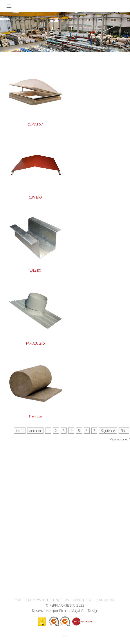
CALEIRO (35, 270)
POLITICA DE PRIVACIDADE (33, 600)
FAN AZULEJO (35, 343)
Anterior (35, 431)
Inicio (20, 431)
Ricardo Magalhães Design (79, 611)
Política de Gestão (101, 600)
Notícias (62, 600)
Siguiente (108, 431)
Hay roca (35, 416)
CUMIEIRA (35, 197)
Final (124, 431)
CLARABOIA (35, 125)
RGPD (77, 600)
